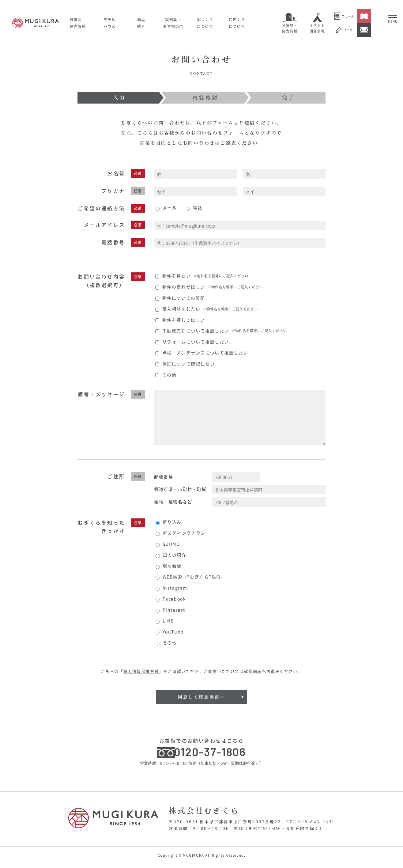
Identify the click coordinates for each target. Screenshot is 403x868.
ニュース (344, 16)
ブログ (344, 30)
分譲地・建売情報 (290, 28)
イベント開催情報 (317, 28)
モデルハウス (121, 23)
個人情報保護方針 (141, 671)
